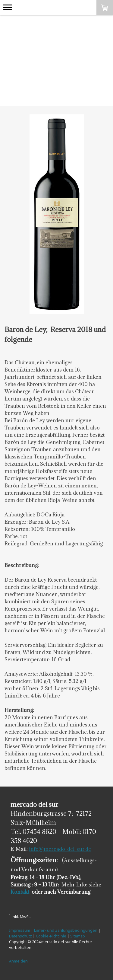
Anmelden (18, 961)
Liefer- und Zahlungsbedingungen (66, 930)
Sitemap (78, 936)
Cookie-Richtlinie (51, 936)
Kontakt (20, 892)
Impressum (20, 930)
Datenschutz (20, 936)
